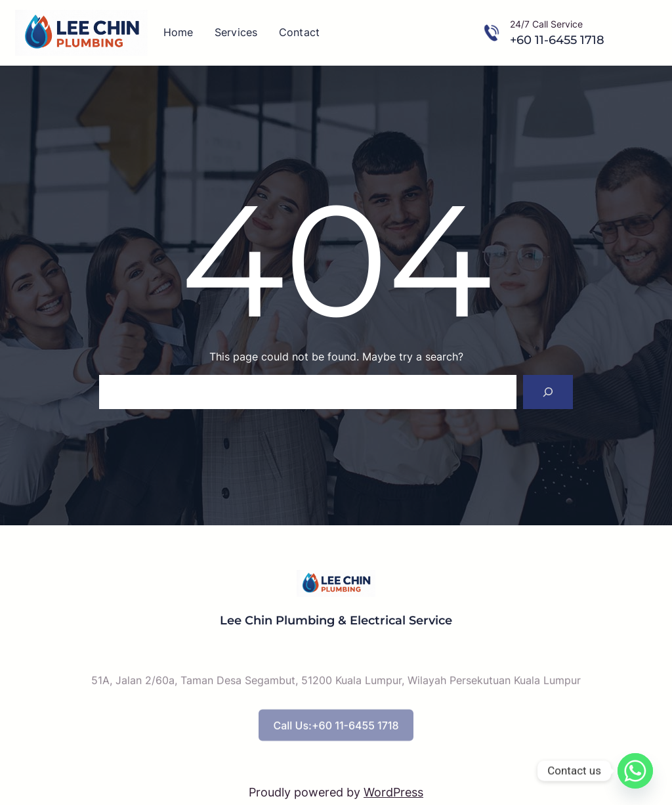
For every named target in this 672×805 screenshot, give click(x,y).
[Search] (548, 392)
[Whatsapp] (635, 771)
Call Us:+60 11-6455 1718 (336, 735)
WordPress (393, 792)
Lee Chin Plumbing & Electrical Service (336, 620)
